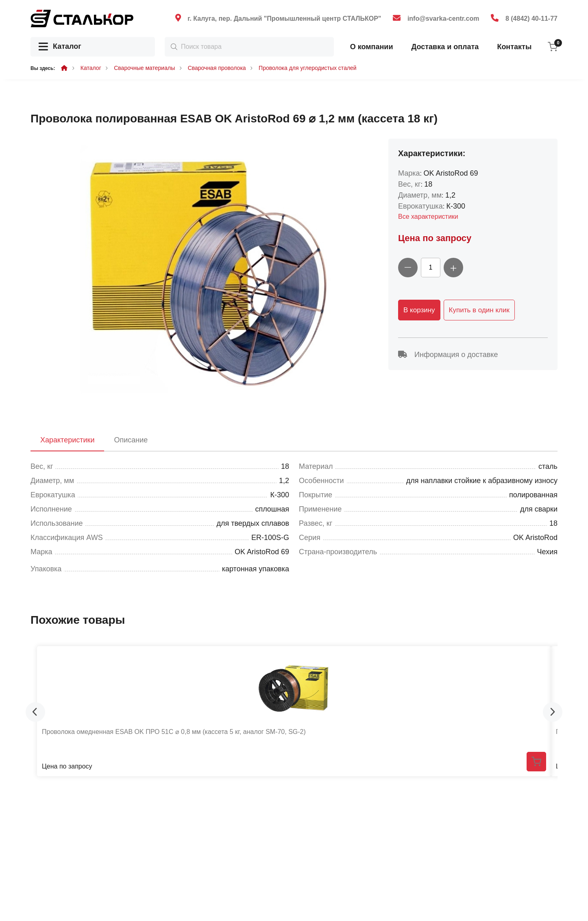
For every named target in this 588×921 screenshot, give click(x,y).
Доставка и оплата (445, 47)
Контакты (514, 47)
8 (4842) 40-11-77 (531, 19)
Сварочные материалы (144, 68)
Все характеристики (428, 217)
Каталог (60, 47)
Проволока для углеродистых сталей (308, 68)
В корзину (419, 310)
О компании (372, 47)
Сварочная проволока (217, 68)
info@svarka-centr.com (443, 19)
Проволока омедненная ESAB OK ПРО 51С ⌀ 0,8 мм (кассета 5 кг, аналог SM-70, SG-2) (174, 732)
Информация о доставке (448, 355)
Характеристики (67, 440)
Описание (131, 440)
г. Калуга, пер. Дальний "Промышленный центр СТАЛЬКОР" (284, 19)
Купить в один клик (479, 310)
